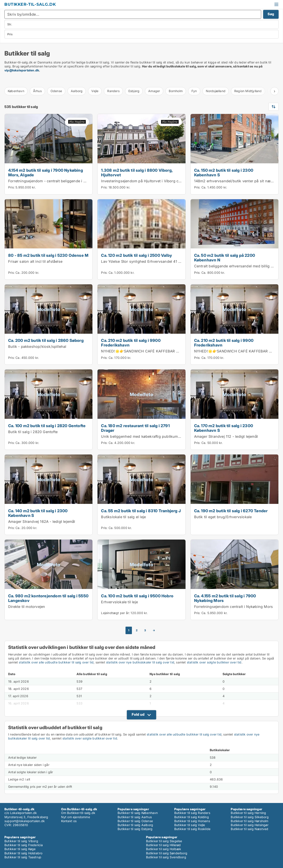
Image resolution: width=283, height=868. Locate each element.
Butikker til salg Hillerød (163, 845)
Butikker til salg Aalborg (135, 825)
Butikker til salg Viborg (21, 841)
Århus (37, 91)
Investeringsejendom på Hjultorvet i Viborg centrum (146, 181)
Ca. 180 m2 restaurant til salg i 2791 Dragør (135, 428)
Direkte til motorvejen (27, 607)
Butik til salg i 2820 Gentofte (33, 432)
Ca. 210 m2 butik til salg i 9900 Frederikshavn (131, 343)
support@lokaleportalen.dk (25, 821)
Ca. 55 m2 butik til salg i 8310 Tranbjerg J (141, 511)
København (16, 91)
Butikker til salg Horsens (192, 821)
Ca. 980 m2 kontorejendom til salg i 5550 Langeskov (48, 598)
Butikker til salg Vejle (190, 825)
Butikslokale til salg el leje (123, 517)
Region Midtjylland (248, 91)
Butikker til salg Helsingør (249, 825)
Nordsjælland (216, 91)
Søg (271, 14)
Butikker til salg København (138, 813)
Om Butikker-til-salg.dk (78, 813)
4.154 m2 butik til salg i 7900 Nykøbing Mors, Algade (46, 172)
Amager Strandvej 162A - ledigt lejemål (42, 522)
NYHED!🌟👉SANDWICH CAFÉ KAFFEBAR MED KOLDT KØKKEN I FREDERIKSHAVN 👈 (176, 351)
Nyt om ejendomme (76, 817)
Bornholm (176, 91)
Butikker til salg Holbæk (164, 849)
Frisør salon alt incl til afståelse (35, 261)
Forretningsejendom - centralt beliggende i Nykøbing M (56, 181)
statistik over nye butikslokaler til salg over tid (140, 662)
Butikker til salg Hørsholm (249, 821)
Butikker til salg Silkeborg (250, 817)
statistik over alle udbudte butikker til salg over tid (56, 662)
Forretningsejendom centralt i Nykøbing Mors (234, 607)
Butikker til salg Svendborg (166, 857)
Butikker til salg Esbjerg (135, 829)
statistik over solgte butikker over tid (214, 662)
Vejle (95, 91)
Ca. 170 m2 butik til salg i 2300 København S (224, 428)
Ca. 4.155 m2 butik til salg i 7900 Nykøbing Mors (225, 598)
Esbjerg (134, 91)
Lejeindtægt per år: (115, 613)
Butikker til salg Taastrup (23, 857)
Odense (56, 91)
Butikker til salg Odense (135, 821)
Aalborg (77, 91)
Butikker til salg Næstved (249, 829)
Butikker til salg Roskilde (192, 829)
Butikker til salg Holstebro (23, 853)
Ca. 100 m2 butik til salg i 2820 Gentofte (47, 426)
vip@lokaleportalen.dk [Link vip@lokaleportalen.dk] (22, 70)
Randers (113, 91)
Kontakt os (69, 821)
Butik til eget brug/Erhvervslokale (223, 517)
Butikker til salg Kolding (192, 817)
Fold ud (138, 714)
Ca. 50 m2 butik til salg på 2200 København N (225, 258)
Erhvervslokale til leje (119, 602)
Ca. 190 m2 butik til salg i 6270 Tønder (231, 511)
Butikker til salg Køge (20, 849)
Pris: (12, 187)
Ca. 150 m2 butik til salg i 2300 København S (224, 172)
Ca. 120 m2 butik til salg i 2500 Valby (137, 255)
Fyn (194, 91)
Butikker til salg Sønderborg (167, 853)
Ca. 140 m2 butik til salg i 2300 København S (38, 513)
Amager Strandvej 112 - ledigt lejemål (226, 436)
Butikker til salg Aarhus (135, 817)
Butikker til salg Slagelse (164, 841)
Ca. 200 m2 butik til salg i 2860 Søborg (46, 340)
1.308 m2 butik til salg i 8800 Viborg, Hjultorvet (137, 172)
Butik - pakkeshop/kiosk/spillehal (37, 346)
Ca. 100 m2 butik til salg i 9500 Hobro (137, 596)
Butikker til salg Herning (248, 813)
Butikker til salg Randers (192, 813)
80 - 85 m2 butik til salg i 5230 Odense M (48, 255)
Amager (154, 91)
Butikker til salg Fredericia (24, 845)
